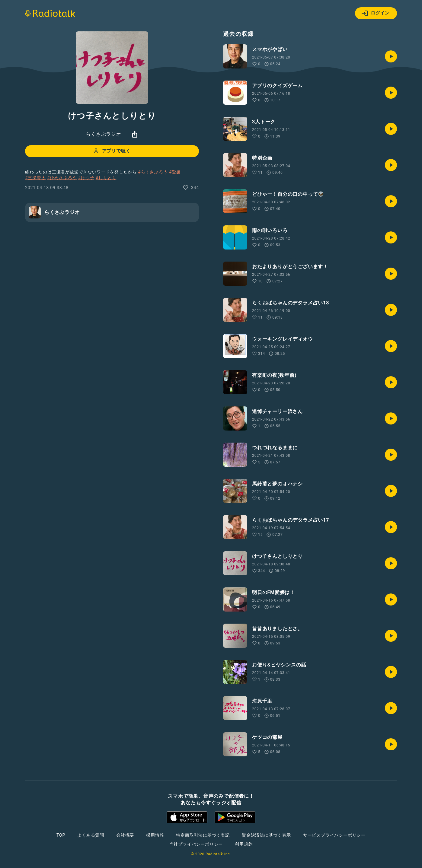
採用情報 (155, 835)
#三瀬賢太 (35, 178)
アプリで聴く (112, 151)
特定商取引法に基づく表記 (203, 835)
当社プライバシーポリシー (196, 844)
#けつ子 (86, 178)
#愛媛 (175, 172)
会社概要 (125, 835)
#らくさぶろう (153, 172)
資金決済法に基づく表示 (266, 835)
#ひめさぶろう (62, 178)
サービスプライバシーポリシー (334, 835)
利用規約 (244, 844)
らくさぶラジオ (104, 134)
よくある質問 (91, 835)
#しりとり (106, 178)
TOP (61, 835)
